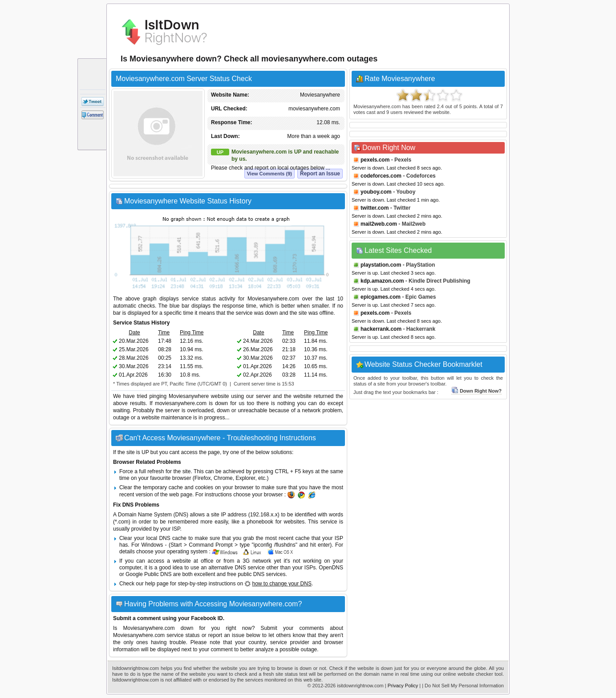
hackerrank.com (381, 329)
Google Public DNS (148, 574)
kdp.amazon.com (382, 281)
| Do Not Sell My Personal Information (463, 686)
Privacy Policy (403, 686)
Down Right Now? (476, 391)
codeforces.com (381, 176)
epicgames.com (381, 297)
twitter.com (375, 208)
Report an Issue (320, 174)
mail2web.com (379, 224)
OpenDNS (331, 568)
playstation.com (381, 265)
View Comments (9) (269, 174)
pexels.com (375, 160)
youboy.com (376, 192)
